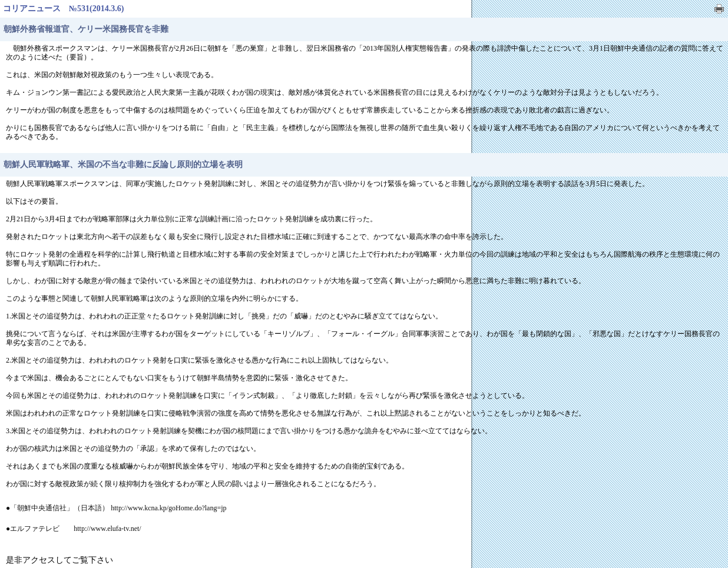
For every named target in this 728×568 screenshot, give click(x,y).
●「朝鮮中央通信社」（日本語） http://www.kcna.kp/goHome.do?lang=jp (116, 508)
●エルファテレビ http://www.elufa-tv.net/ (74, 529)
